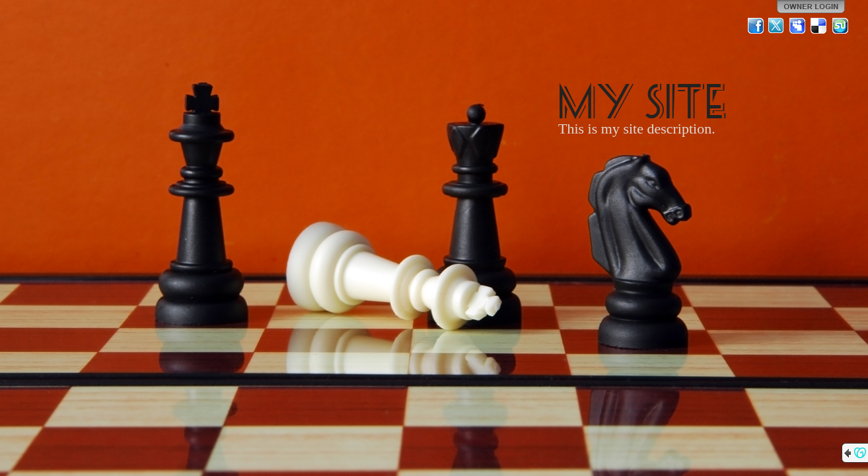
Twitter (777, 26)
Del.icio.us (819, 26)
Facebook (756, 26)
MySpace (798, 26)
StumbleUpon (840, 26)
